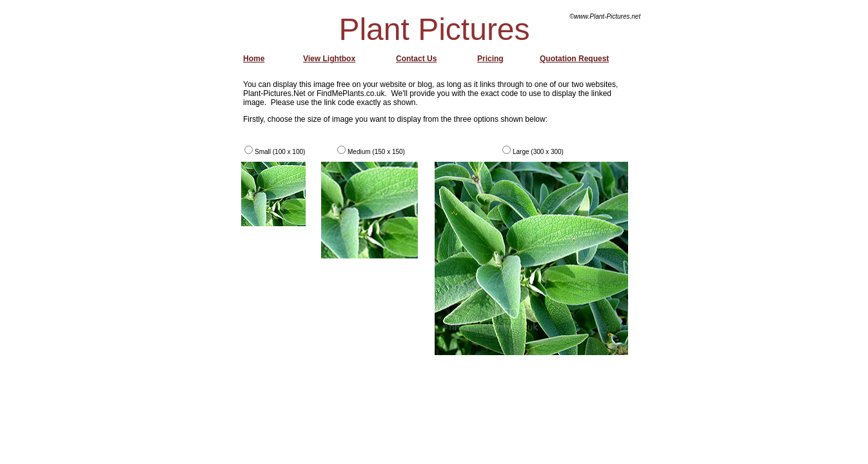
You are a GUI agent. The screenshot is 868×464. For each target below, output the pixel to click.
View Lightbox (329, 59)
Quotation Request (574, 59)
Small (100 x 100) (280, 152)
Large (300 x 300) (538, 152)
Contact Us (416, 59)
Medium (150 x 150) (376, 152)
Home (254, 59)
